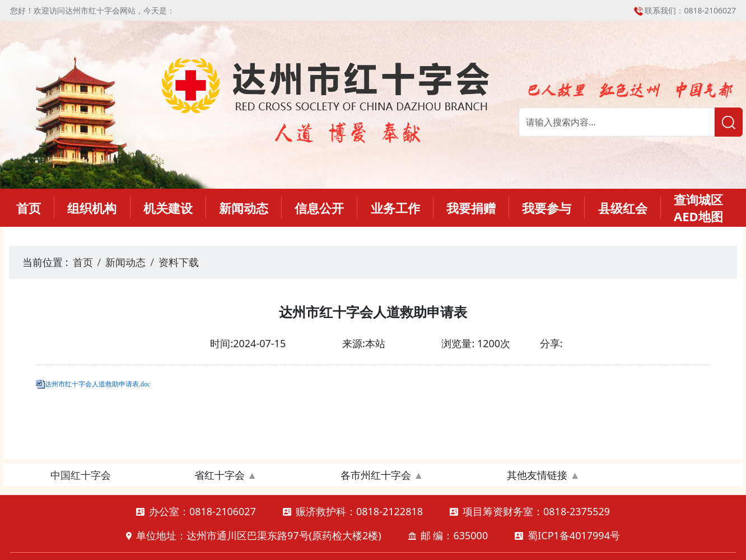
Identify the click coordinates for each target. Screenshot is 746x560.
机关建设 (168, 208)
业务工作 (395, 208)
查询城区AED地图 (698, 208)
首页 (29, 208)
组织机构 (92, 208)
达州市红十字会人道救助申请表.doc (97, 384)
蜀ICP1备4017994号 (574, 535)
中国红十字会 (81, 475)
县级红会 (623, 208)
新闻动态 (244, 208)
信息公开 (319, 208)
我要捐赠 (471, 208)
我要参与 (547, 208)
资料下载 (179, 262)
